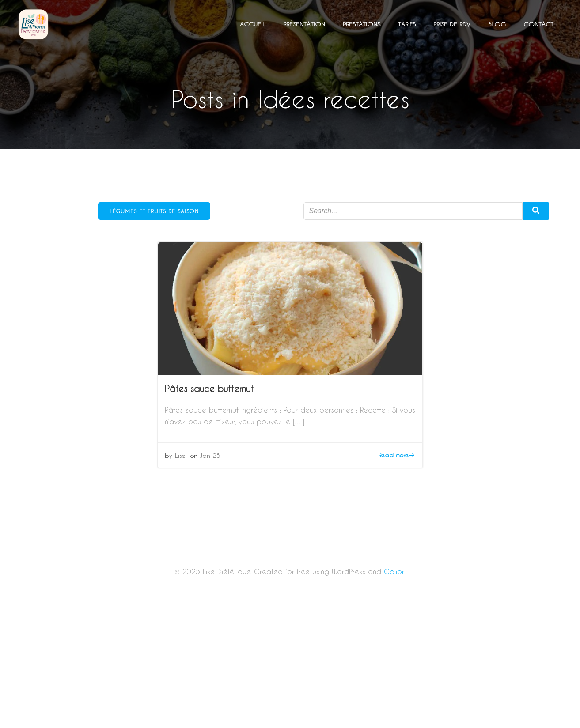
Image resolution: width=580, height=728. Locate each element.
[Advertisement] (290, 663)
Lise (180, 455)
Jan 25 (210, 455)
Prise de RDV (452, 24)
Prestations (362, 24)
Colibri (395, 571)
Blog (497, 24)
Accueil (253, 24)
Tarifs (407, 24)
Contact (538, 24)
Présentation (304, 24)
